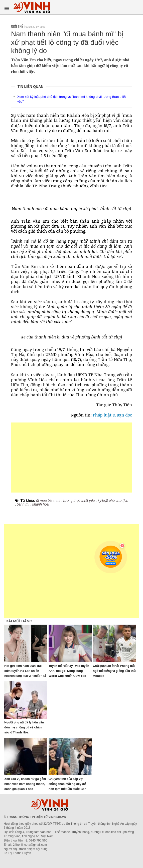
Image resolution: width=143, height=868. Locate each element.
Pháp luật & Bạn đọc (113, 415)
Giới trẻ (17, 27)
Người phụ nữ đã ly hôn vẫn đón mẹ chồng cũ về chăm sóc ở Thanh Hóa (24, 727)
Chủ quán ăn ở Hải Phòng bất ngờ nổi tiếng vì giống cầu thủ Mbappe (114, 671)
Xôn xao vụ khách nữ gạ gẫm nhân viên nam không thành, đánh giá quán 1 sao (25, 784)
